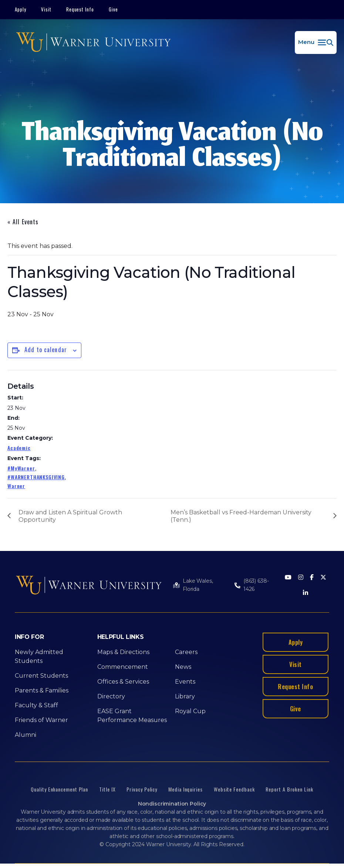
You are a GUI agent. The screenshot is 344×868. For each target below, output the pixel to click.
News (183, 667)
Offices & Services (123, 682)
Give (113, 9)
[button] (316, 42)
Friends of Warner (41, 720)
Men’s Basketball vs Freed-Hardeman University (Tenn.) (241, 516)
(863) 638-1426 (256, 585)
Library (185, 696)
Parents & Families (42, 690)
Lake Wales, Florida (198, 585)
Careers (186, 652)
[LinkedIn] (306, 593)
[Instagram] (301, 578)
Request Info (80, 9)
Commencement (123, 667)
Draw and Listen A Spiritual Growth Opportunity (70, 516)
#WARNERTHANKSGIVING (36, 477)
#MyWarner (21, 468)
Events (185, 682)
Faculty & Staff (36, 705)
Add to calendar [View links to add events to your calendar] (46, 350)
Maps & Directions (123, 652)
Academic (19, 448)
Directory (111, 696)
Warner (16, 486)
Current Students (41, 676)
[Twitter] (323, 578)
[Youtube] (288, 578)
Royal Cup (190, 711)
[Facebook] (312, 578)
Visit (46, 9)
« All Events (23, 222)
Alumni (26, 735)
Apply (21, 9)
